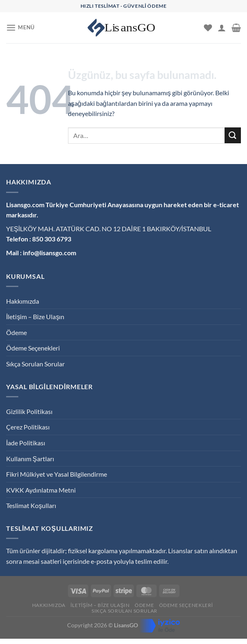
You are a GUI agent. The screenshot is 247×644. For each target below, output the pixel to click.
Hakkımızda (23, 301)
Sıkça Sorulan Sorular (35, 364)
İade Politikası (26, 443)
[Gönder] (233, 135)
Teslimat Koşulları (31, 505)
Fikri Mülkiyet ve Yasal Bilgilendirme (57, 474)
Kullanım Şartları (30, 459)
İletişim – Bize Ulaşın (35, 317)
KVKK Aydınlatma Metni (41, 490)
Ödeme (16, 332)
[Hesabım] (222, 28)
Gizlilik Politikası (29, 411)
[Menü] (20, 27)
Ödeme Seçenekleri (33, 348)
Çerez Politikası (28, 427)
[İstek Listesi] (208, 28)
